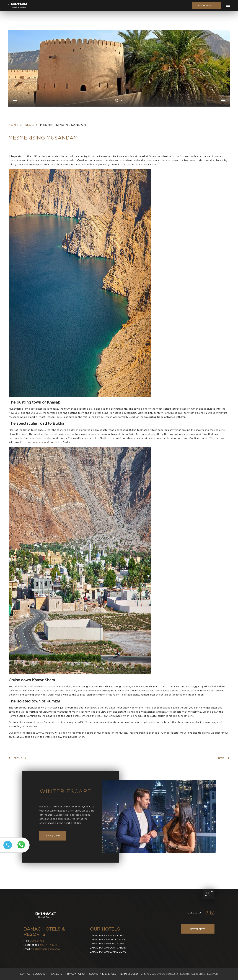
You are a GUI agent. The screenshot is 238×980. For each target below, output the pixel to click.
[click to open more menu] (228, 5)
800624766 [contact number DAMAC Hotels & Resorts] (37, 941)
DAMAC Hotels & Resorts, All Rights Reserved (187, 974)
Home (13, 142)
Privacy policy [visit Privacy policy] (76, 974)
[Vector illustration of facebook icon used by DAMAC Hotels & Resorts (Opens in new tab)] (207, 913)
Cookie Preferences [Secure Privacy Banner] (103, 974)
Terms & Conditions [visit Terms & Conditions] (133, 974)
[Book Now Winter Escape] (53, 853)
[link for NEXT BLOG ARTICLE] (223, 775)
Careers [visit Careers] (56, 974)
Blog (29, 142)
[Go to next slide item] (223, 101)
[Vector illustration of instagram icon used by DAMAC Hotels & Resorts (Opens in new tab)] (212, 913)
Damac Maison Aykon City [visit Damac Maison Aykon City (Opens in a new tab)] (107, 935)
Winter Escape (65, 808)
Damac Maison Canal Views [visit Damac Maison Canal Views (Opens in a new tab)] (108, 952)
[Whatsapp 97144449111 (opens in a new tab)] (22, 849)
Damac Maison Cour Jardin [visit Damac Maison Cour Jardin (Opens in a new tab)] (108, 948)
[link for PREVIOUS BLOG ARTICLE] (18, 775)
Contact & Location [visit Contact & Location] (34, 974)
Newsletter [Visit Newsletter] (198, 929)
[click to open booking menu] (207, 5)
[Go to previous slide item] (15, 101)
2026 (153, 974)
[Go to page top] (209, 894)
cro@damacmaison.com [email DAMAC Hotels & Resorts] (45, 949)
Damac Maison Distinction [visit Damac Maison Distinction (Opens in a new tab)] (107, 940)
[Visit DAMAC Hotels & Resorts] (45, 916)
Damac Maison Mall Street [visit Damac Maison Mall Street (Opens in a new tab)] (108, 944)
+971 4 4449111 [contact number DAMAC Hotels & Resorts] (48, 945)
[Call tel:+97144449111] (7, 849)
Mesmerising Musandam (63, 142)
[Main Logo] (19, 5)
